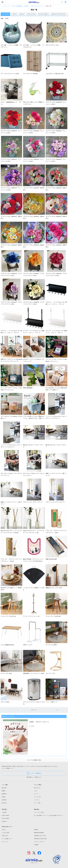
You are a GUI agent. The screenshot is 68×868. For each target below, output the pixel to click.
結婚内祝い (4, 794)
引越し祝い (4, 803)
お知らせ (4, 830)
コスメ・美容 (37, 803)
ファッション (31, 14)
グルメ (22, 14)
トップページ (5, 6)
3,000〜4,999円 (5, 815)
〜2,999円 (4, 812)
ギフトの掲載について (7, 839)
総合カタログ (37, 788)
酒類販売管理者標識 (39, 833)
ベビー (14, 14)
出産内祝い (4, 800)
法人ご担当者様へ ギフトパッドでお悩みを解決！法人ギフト (48, 815)
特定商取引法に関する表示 (40, 839)
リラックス (37, 800)
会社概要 (36, 845)
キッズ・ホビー (44, 14)
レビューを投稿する (34, 773)
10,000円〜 (4, 821)
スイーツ (36, 794)
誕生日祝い (4, 788)
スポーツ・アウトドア (58, 14)
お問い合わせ (5, 836)
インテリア (5, 14)
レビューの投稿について (9, 768)
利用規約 (36, 830)
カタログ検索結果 (17, 6)
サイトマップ (5, 842)
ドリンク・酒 (37, 797)
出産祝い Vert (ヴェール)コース (34, 6)
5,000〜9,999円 (5, 818)
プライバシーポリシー (39, 842)
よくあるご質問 (5, 833)
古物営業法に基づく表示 (40, 836)
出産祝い (4, 797)
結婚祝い (4, 791)
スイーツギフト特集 (39, 812)
